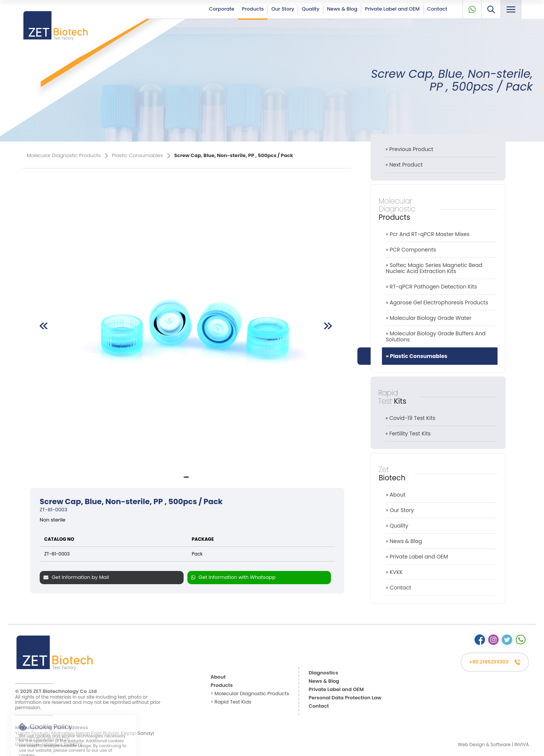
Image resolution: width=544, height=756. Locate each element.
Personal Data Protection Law (345, 698)
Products (253, 9)
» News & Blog (404, 541)
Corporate (222, 9)
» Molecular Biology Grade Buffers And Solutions (436, 336)
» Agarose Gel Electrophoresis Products (437, 302)
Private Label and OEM (392, 9)
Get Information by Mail (76, 577)
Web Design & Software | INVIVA (493, 744)
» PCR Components (411, 250)
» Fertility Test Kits (408, 434)
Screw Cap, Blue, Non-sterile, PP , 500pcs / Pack (452, 80)
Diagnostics (323, 673)
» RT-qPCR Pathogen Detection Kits (431, 287)
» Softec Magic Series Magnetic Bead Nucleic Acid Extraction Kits (434, 268)
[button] (186, 477)
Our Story (283, 9)
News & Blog (342, 9)
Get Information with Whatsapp (233, 577)
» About (396, 495)
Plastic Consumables (141, 156)
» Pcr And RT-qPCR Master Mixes (428, 234)
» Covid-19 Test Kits (410, 418)
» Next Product (404, 165)
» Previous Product (409, 149)
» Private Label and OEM (417, 557)
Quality (311, 9)
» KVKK (394, 572)
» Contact (398, 588)
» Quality (397, 526)
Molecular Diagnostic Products (67, 156)
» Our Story (400, 510)
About (218, 677)
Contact (437, 9)
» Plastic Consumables (416, 356)
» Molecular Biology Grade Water (429, 318)
